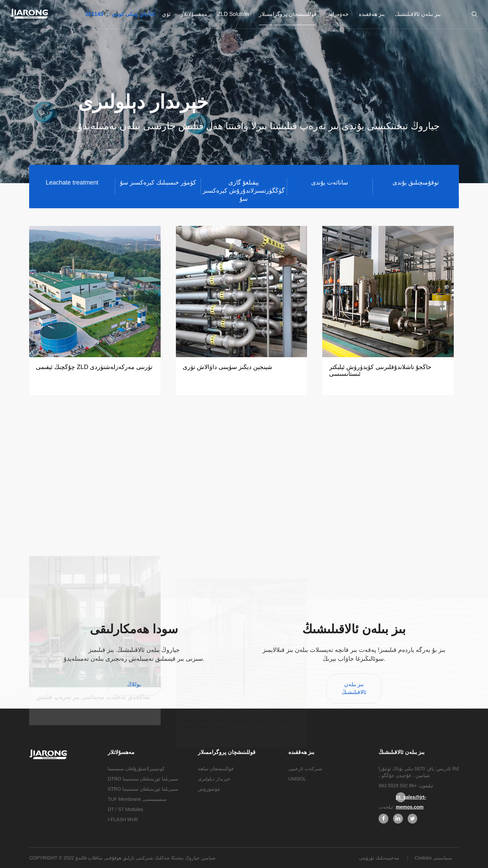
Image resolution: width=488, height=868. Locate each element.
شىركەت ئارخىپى (305, 769)
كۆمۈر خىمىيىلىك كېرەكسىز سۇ (158, 182)
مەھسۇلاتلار (194, 14)
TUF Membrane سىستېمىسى (137, 799)
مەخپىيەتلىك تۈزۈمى (380, 858)
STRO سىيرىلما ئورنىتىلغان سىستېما (143, 789)
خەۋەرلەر (338, 14)
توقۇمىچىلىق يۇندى (416, 182)
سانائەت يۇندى (330, 182)
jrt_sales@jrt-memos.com (401, 798)
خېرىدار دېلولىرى (214, 779)
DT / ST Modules (126, 809)
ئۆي (166, 14)
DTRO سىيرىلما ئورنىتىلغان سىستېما (143, 779)
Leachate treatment (72, 182)
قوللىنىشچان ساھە (216, 769)
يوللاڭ (134, 684)
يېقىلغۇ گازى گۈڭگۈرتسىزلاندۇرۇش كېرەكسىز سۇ (244, 187)
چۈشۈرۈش (209, 789)
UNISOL (297, 779)
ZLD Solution (233, 14)
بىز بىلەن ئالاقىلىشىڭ (418, 14)
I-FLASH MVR (123, 819)
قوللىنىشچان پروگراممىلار (288, 14)
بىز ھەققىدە (372, 14)
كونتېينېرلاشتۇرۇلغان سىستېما (136, 769)
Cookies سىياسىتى (433, 858)
